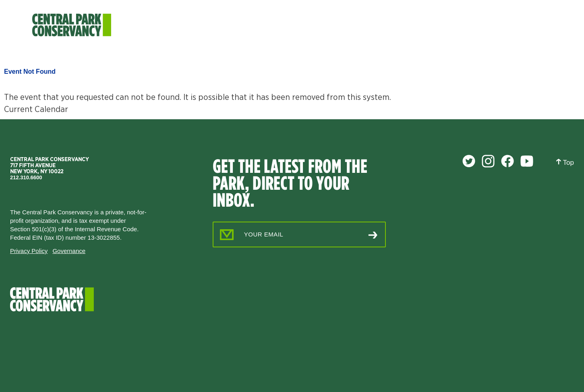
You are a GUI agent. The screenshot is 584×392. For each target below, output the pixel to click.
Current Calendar (36, 109)
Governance (69, 251)
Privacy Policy (29, 251)
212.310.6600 (26, 177)
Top (565, 162)
